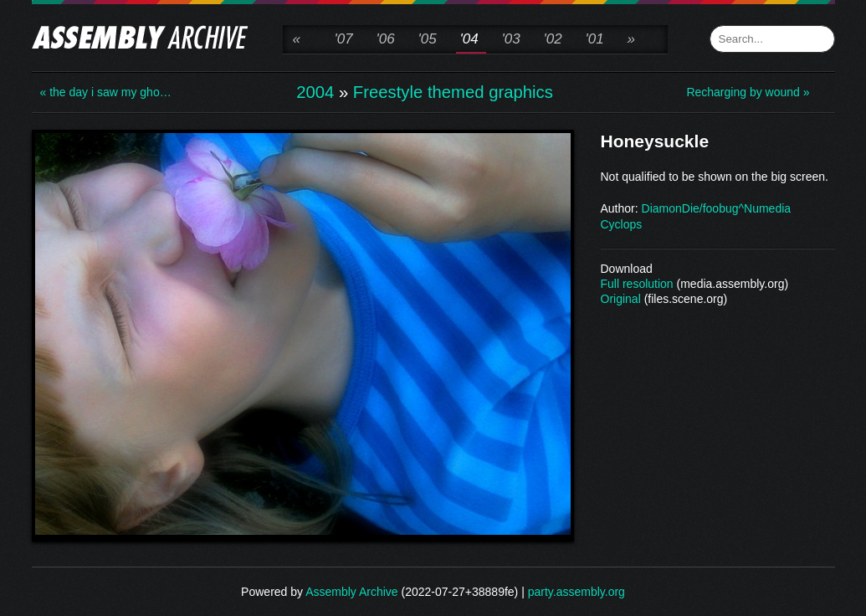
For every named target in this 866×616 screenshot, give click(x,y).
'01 (595, 39)
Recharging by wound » (748, 92)
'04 (469, 39)
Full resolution (637, 284)
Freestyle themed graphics (453, 92)
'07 (344, 39)
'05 (428, 39)
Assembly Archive (351, 592)
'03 (511, 39)
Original (621, 299)
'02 (553, 39)
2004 (315, 92)
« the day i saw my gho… (106, 92)
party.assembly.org (576, 592)
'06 (386, 39)
